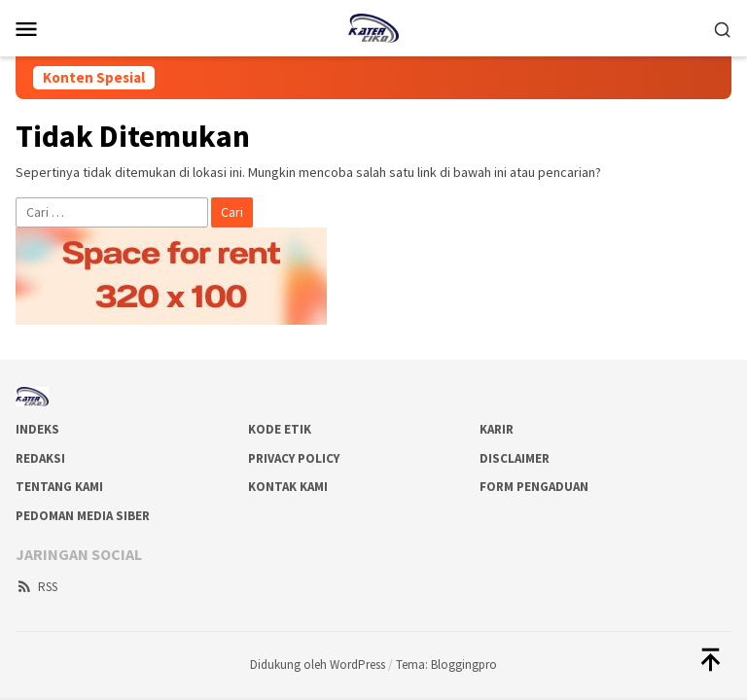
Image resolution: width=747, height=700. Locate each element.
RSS (36, 587)
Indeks (37, 429)
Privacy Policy (294, 458)
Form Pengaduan (534, 487)
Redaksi (40, 458)
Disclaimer (515, 458)
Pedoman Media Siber (83, 516)
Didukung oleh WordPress (318, 665)
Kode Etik (280, 429)
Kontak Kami (288, 487)
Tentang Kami (59, 487)
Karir (497, 429)
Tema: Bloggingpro (446, 665)
